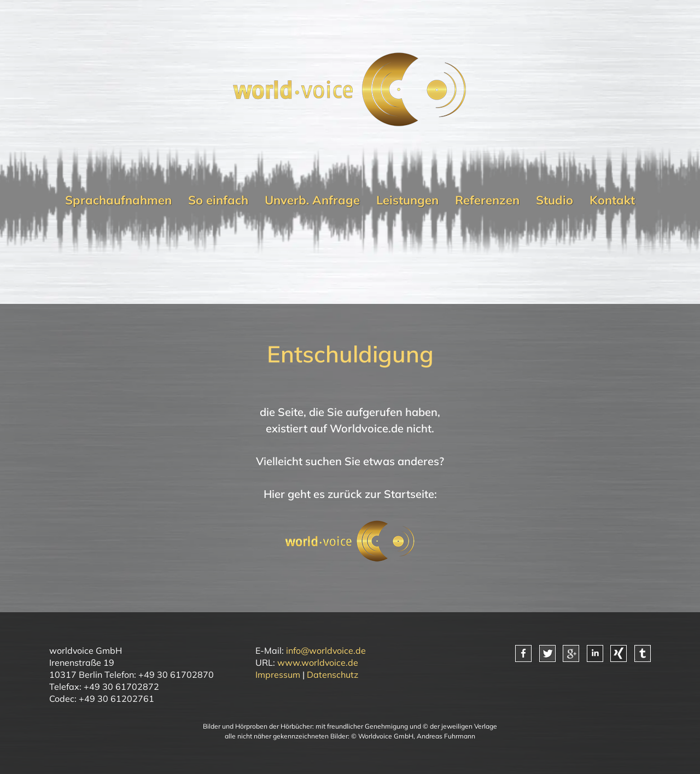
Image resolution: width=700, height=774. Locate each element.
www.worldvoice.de (318, 662)
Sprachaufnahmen (118, 200)
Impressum (278, 675)
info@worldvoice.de (326, 650)
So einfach (218, 200)
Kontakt (612, 200)
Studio (555, 200)
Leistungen (407, 200)
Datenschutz (332, 675)
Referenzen (487, 200)
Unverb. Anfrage (312, 200)
